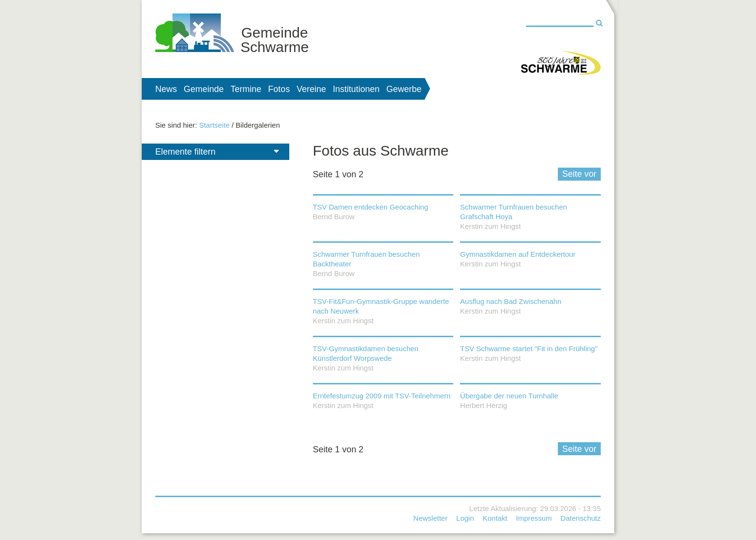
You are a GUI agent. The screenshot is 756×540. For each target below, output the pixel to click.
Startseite (214, 125)
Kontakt (495, 518)
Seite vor (579, 174)
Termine (246, 89)
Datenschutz (581, 518)
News (166, 89)
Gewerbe (404, 89)
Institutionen (356, 89)
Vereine (311, 89)
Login (465, 518)
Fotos (279, 89)
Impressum (534, 518)
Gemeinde (204, 89)
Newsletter (430, 518)
